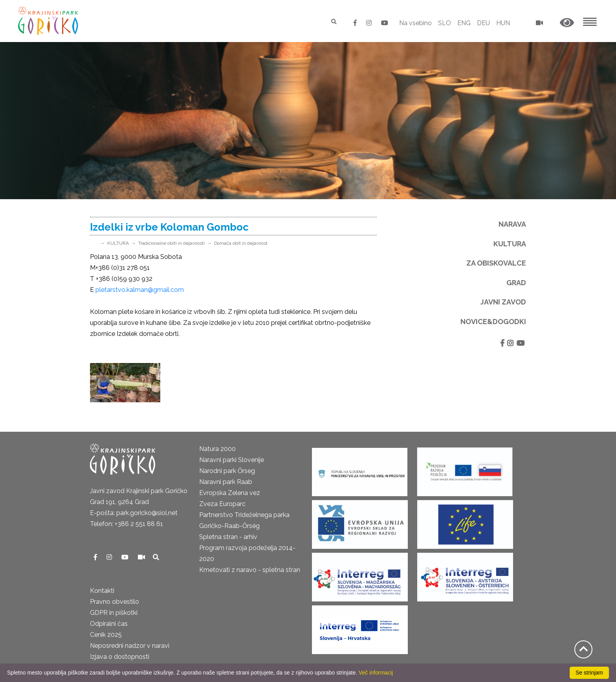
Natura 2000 (217, 449)
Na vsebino (415, 23)
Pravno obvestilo (115, 602)
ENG (464, 23)
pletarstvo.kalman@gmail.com (140, 290)
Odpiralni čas (109, 624)
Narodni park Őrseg (227, 471)
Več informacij (376, 673)
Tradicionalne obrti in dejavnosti (171, 243)
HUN (503, 23)
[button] (567, 23)
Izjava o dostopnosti (120, 657)
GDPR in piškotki (114, 613)
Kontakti (102, 591)
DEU (483, 23)
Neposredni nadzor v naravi (130, 646)
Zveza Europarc (222, 504)
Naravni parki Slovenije (232, 460)
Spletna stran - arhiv (228, 537)
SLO (445, 23)
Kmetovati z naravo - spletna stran (250, 570)
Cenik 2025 (106, 635)
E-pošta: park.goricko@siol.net (134, 513)
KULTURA (118, 243)
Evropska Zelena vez (230, 493)
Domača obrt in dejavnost (241, 243)
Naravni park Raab (226, 482)
